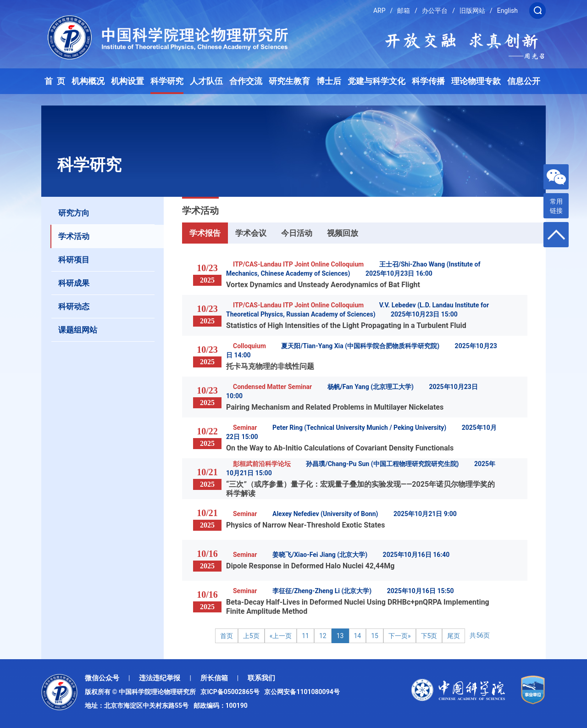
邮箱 (404, 11)
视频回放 (343, 233)
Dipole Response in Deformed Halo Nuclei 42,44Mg (310, 566)
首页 (227, 636)
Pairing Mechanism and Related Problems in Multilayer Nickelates (335, 407)
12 (323, 636)
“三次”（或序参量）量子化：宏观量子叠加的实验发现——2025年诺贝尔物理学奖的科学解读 (360, 489)
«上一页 (281, 636)
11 (305, 636)
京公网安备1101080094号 (302, 692)
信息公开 (524, 81)
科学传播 (428, 81)
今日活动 (297, 233)
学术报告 (205, 233)
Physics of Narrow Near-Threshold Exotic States (305, 525)
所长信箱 (214, 678)
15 (375, 636)
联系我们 (261, 678)
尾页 (454, 636)
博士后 (329, 81)
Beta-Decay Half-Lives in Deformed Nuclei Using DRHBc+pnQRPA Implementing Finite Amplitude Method (358, 607)
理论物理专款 (476, 81)
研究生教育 (289, 81)
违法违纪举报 (160, 678)
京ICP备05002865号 (232, 692)
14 (358, 636)
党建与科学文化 (377, 81)
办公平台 (435, 11)
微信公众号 (102, 678)
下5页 (429, 636)
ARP (379, 11)
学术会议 (251, 233)
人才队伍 (206, 81)
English (507, 11)
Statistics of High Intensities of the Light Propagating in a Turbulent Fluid (346, 325)
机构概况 (88, 81)
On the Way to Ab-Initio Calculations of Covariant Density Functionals (340, 448)
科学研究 (167, 81)
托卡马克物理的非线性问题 (270, 366)
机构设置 (127, 81)
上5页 (251, 636)
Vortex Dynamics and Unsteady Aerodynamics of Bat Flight (323, 285)
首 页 (55, 81)
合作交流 (246, 81)
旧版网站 (472, 11)
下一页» (400, 636)
